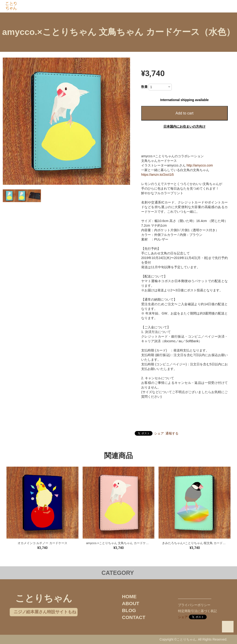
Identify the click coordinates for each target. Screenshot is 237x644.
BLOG (129, 610)
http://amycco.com (200, 165)
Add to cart (184, 113)
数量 (144, 87)
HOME (129, 596)
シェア (159, 433)
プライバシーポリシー (194, 605)
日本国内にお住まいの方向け (184, 126)
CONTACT (134, 617)
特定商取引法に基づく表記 (197, 611)
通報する (172, 433)
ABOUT (131, 603)
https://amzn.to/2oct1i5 (157, 175)
